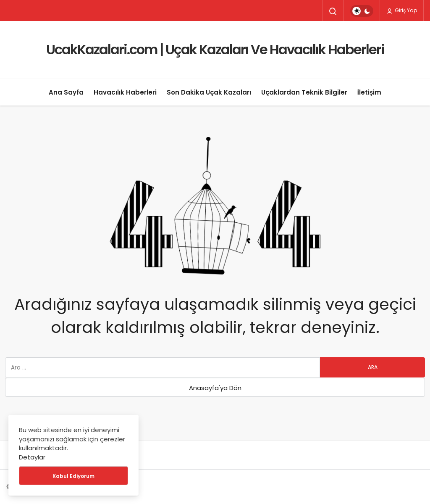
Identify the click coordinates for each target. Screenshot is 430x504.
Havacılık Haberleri (125, 92)
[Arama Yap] (333, 11)
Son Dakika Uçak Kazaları (209, 92)
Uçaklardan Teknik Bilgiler (304, 92)
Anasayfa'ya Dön (215, 388)
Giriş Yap (402, 11)
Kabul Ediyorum (73, 476)
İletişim (370, 92)
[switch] (362, 11)
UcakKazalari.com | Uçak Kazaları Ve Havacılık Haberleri (215, 49)
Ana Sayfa (66, 92)
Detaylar (32, 457)
